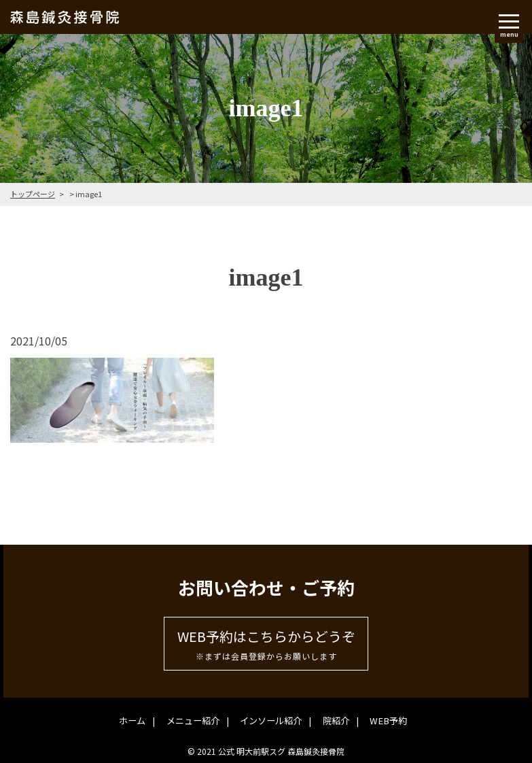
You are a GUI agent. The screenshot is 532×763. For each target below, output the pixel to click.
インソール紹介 (271, 720)
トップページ (33, 194)
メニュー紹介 (198, 720)
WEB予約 (379, 720)
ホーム (142, 720)
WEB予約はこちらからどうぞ (266, 645)
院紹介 (332, 720)
